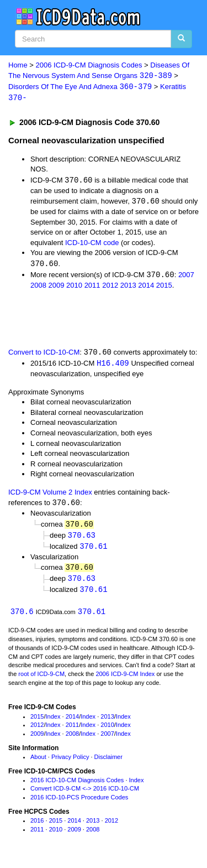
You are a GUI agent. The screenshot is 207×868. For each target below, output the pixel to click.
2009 (57, 287)
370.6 (22, 617)
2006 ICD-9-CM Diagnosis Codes (89, 65)
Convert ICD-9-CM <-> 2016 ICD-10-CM (85, 794)
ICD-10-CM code (92, 244)
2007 (186, 277)
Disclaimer (108, 762)
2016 (37, 825)
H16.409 (113, 366)
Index (53, 721)
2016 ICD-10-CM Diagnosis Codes (77, 785)
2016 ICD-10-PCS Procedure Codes (79, 803)
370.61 (93, 550)
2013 (128, 287)
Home (18, 65)
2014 (146, 287)
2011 (92, 287)
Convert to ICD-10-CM (44, 355)
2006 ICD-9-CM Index (125, 679)
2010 (74, 287)
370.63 (82, 539)
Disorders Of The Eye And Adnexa (80, 88)
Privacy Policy (70, 762)
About (38, 762)
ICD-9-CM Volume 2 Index (50, 495)
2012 (110, 287)
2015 (164, 287)
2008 (38, 287)
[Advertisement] (88, 320)
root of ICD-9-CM (41, 679)
